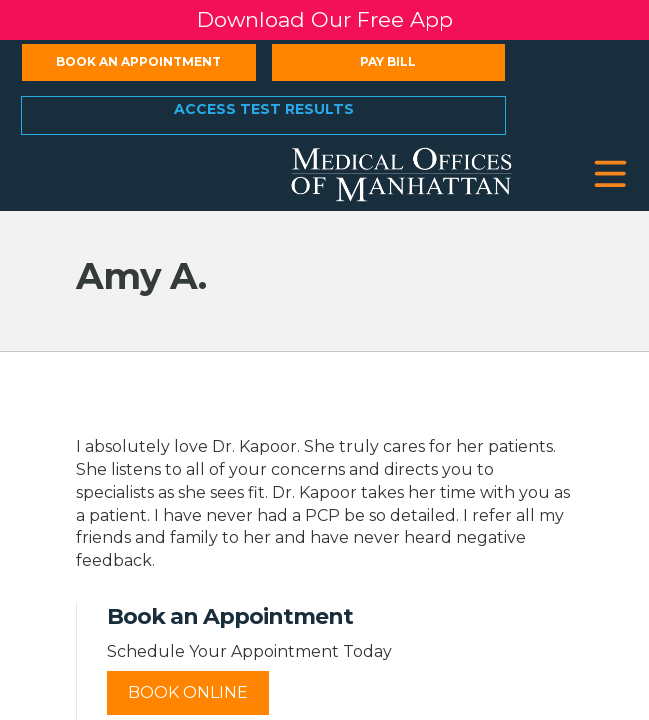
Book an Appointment (138, 61)
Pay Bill (388, 61)
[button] (610, 174)
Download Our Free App (325, 19)
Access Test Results (264, 109)
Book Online (188, 692)
